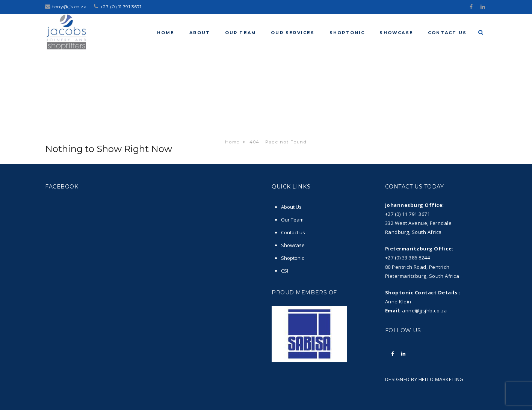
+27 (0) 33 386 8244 (408, 258)
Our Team (292, 220)
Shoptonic (292, 258)
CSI (285, 271)
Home (232, 142)
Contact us (293, 232)
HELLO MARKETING (440, 379)
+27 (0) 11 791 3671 (121, 7)
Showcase (293, 245)
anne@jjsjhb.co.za (425, 311)
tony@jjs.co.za (69, 7)
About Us (291, 207)
